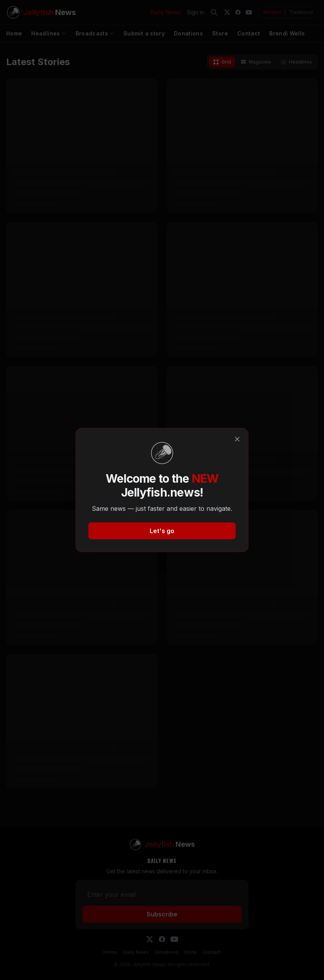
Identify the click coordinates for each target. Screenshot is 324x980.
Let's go (162, 531)
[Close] (237, 439)
